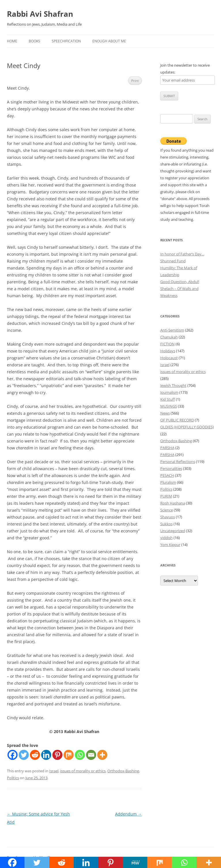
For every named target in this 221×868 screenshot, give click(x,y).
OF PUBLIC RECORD (177, 420)
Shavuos (168, 517)
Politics (13, 778)
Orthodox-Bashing (123, 771)
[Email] (91, 755)
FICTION (167, 344)
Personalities (171, 468)
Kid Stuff (168, 399)
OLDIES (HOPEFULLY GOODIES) (187, 427)
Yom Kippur (170, 545)
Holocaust (169, 358)
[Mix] (69, 755)
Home (12, 41)
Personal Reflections (178, 462)
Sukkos (166, 524)
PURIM (166, 496)
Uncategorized (173, 531)
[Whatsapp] (80, 755)
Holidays (168, 351)
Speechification (66, 41)
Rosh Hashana (173, 503)
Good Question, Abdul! (180, 282)
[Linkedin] (46, 755)
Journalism (169, 392)
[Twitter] (24, 755)
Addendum (128, 814)
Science (167, 510)
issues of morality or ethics (83, 771)
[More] (102, 755)
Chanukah (169, 337)
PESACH (167, 475)
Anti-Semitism (172, 330)
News (165, 413)
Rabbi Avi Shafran (40, 14)
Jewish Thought (173, 385)
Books (35, 41)
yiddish (166, 538)
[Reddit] (35, 755)
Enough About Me (109, 41)
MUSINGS (169, 406)
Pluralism (168, 482)
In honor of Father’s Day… (182, 254)
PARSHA (167, 448)
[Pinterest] (57, 755)
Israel (54, 771)
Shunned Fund (173, 261)
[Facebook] (13, 755)
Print (135, 81)
